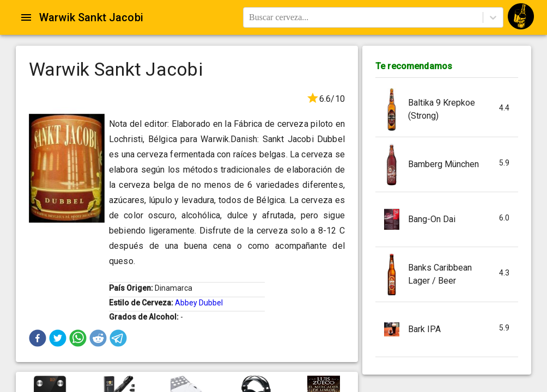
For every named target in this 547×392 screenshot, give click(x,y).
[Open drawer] (26, 17)
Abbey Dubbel (199, 303)
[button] (38, 338)
